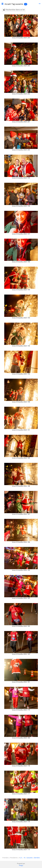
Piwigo (21, 865)
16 (24, 858)
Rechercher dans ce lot (15, 10)
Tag (13, 4)
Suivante (30, 858)
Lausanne (19, 4)
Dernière (37, 858)
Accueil (8, 4)
